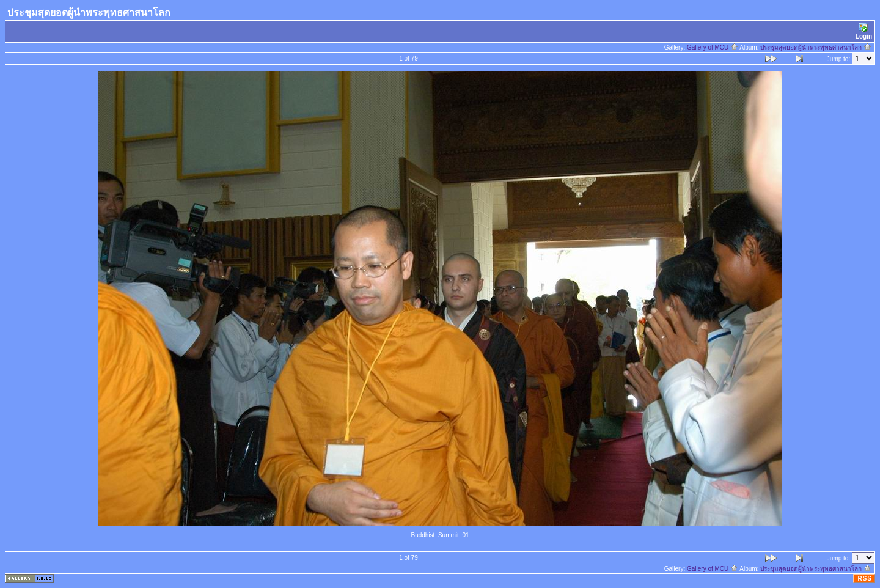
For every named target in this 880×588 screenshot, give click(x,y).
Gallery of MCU (713, 47)
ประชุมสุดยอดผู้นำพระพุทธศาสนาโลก (816, 47)
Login (864, 31)
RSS (865, 579)
